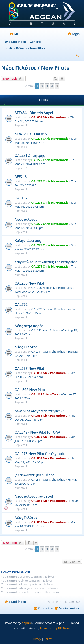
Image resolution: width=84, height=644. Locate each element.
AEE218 (21, 177)
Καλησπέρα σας (28, 241)
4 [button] (52, 86)
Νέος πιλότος (26, 219)
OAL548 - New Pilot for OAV (37, 432)
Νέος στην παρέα (29, 326)
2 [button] (42, 86)
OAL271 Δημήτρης (30, 155)
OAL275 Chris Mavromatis (50, 139)
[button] (57, 86)
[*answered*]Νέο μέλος (34, 475)
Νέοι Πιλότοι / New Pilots (35, 68)
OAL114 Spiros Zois (45, 394)
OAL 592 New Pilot (30, 390)
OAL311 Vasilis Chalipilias (48, 352)
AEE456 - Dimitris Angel (34, 113)
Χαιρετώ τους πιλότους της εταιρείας (46, 262)
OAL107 (21, 198)
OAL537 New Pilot (29, 368)
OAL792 (21, 305)
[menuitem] (15, 34)
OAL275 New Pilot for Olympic (40, 454)
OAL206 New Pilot (29, 283)
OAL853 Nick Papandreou (50, 117)
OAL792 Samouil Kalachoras (50, 309)
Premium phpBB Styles (55, 628)
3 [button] (47, 86)
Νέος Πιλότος (26, 347)
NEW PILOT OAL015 (31, 134)
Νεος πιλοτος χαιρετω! (34, 496)
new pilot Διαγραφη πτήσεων (39, 411)
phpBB (26, 623)
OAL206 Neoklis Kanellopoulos (52, 288)
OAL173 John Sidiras (45, 330)
